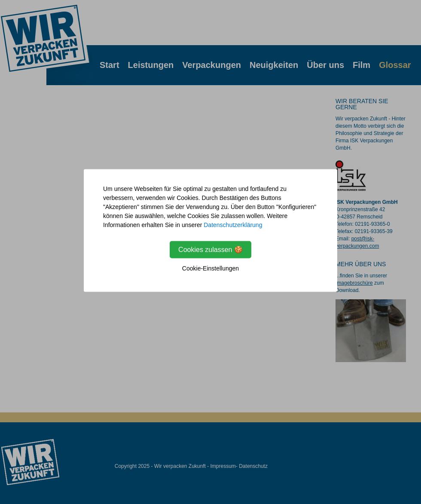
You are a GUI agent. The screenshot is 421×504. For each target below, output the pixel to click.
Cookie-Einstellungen (210, 268)
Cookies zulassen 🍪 (210, 250)
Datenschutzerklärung (233, 225)
